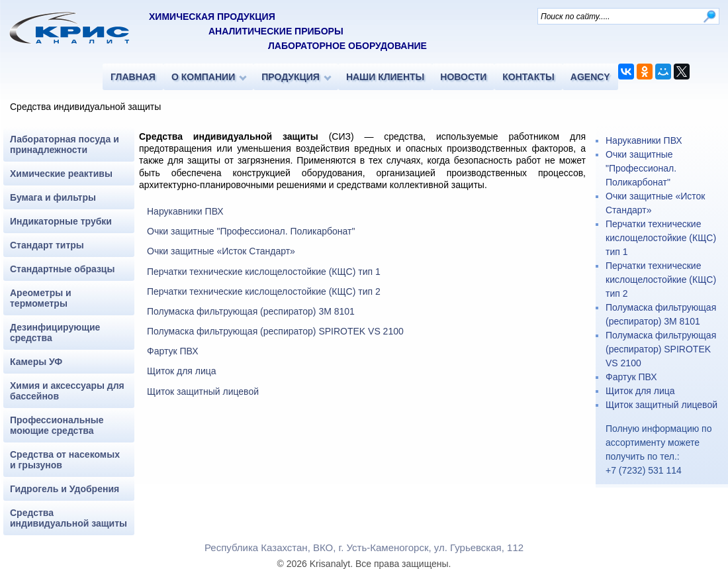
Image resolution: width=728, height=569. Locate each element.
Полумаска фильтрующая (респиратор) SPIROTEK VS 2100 (275, 331)
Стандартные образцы (62, 269)
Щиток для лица (182, 371)
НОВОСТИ (463, 77)
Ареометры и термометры (41, 298)
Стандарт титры (47, 245)
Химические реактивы (61, 174)
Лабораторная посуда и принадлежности (65, 144)
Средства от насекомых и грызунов (65, 460)
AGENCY (590, 77)
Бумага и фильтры (53, 197)
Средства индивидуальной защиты (68, 518)
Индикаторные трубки (61, 221)
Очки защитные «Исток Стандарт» (221, 251)
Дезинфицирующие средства (55, 333)
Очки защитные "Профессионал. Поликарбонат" (251, 231)
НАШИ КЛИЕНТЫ (385, 77)
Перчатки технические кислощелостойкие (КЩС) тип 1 (264, 272)
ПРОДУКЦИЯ (291, 77)
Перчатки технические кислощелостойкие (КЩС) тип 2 (264, 291)
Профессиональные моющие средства (57, 425)
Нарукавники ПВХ (185, 211)
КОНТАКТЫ (528, 77)
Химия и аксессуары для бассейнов (67, 391)
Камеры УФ (36, 362)
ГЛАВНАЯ (133, 77)
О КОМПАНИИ (203, 77)
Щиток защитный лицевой (203, 391)
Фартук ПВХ (173, 351)
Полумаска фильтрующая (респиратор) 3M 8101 (251, 311)
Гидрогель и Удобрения (65, 489)
